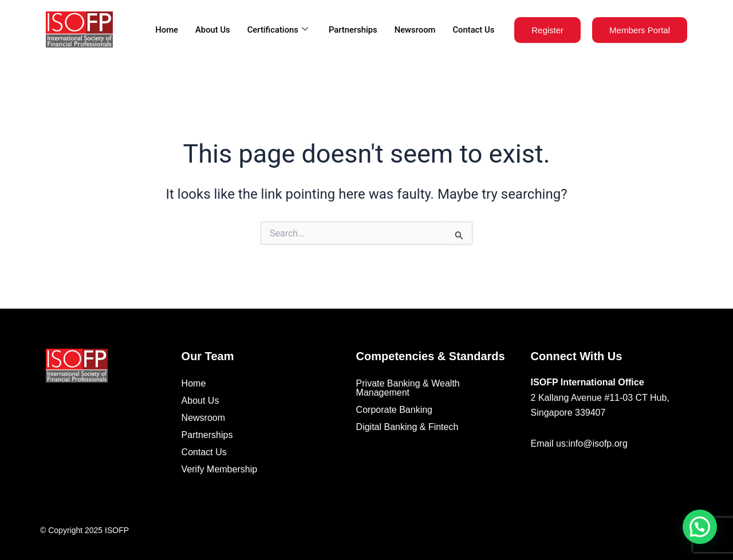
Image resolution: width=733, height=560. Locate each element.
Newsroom (414, 30)
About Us (210, 30)
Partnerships (352, 30)
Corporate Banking (394, 410)
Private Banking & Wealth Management (408, 388)
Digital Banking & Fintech (407, 427)
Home (164, 30)
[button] (700, 527)
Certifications (275, 30)
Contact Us (473, 30)
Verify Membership (220, 469)
